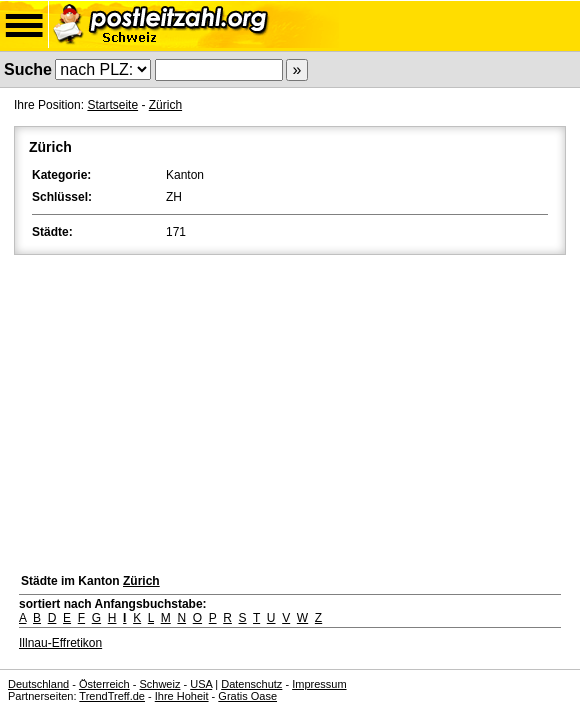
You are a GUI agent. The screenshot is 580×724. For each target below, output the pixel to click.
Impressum (319, 684)
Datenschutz (251, 684)
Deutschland (38, 684)
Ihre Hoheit (182, 696)
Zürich (165, 105)
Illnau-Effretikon (60, 643)
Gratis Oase (247, 696)
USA (201, 684)
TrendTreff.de (112, 696)
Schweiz (159, 684)
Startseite (112, 105)
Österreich (104, 684)
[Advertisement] (290, 409)
